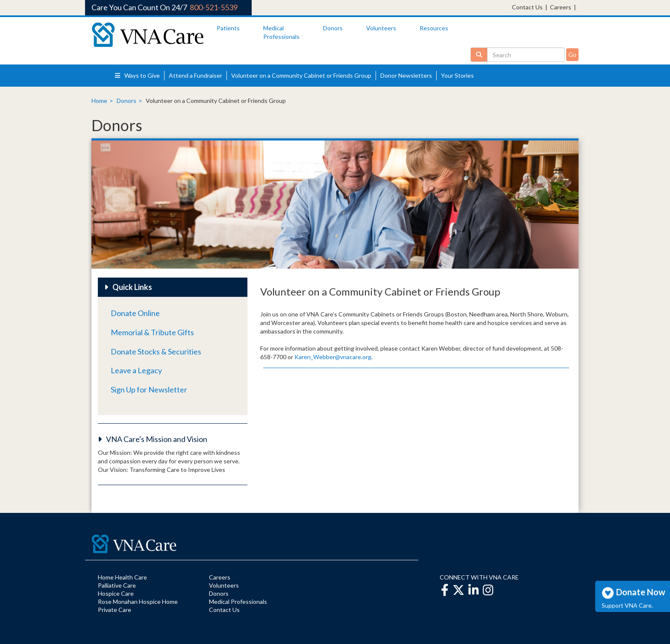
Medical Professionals (238, 602)
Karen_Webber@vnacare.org (333, 357)
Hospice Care (116, 593)
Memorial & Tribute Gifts (152, 332)
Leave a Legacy (136, 370)
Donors (333, 28)
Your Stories (457, 75)
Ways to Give (137, 76)
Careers (561, 7)
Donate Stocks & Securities (156, 351)
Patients (228, 28)
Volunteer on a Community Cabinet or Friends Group (301, 75)
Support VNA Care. (627, 605)
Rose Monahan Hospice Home (138, 602)
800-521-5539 (214, 7)
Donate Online (135, 313)
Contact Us (527, 7)
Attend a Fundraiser (195, 75)
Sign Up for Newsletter (149, 389)
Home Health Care (122, 577)
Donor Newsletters (406, 75)
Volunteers (381, 28)
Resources (434, 28)
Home (99, 101)
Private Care (115, 610)
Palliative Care (117, 585)
